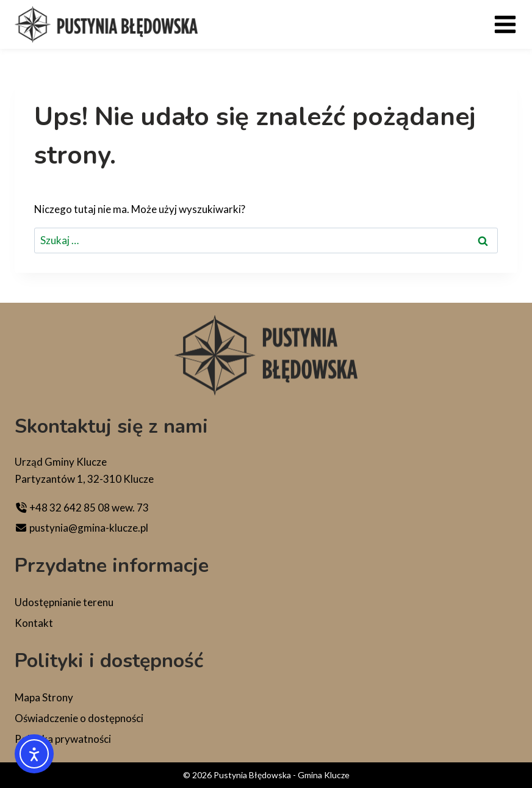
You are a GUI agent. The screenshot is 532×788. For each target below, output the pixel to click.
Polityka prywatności (63, 739)
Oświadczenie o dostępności (79, 718)
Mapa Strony (44, 697)
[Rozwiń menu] (505, 24)
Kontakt (34, 623)
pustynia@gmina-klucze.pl (81, 528)
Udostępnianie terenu (64, 602)
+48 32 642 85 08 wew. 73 (82, 508)
